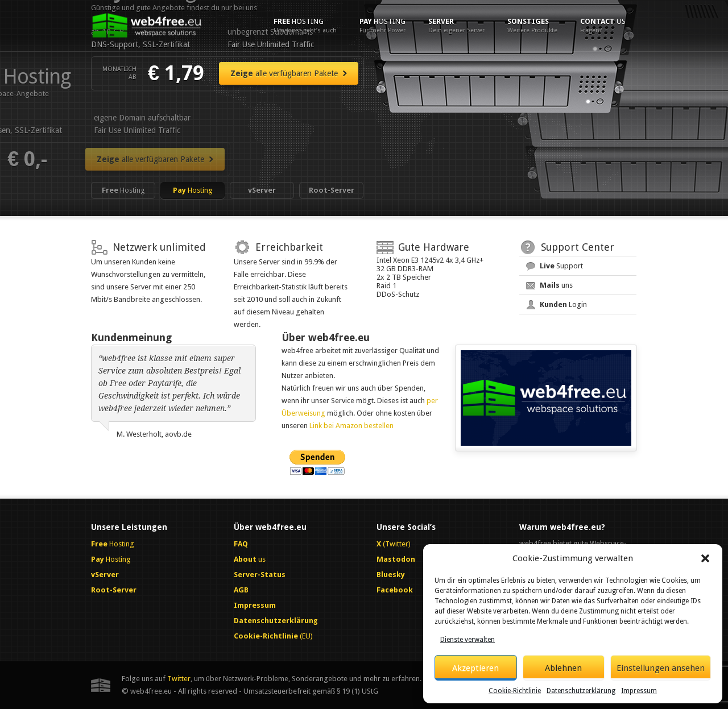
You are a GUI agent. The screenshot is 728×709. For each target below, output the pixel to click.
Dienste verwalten (468, 640)
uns (556, 285)
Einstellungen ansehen (661, 668)
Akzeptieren (475, 668)
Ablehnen (563, 668)
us (603, 26)
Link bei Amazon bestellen (351, 426)
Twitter (179, 679)
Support (561, 266)
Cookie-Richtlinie (515, 691)
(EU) (273, 636)
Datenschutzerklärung (581, 691)
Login (563, 304)
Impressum (639, 691)
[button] (705, 558)
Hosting (305, 26)
